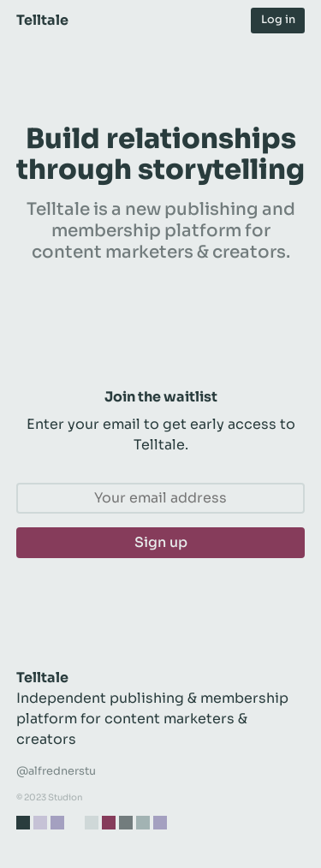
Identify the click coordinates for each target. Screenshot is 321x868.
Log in (278, 20)
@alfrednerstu (56, 771)
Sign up (161, 542)
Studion (65, 797)
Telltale (42, 20)
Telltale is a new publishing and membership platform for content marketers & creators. (161, 231)
